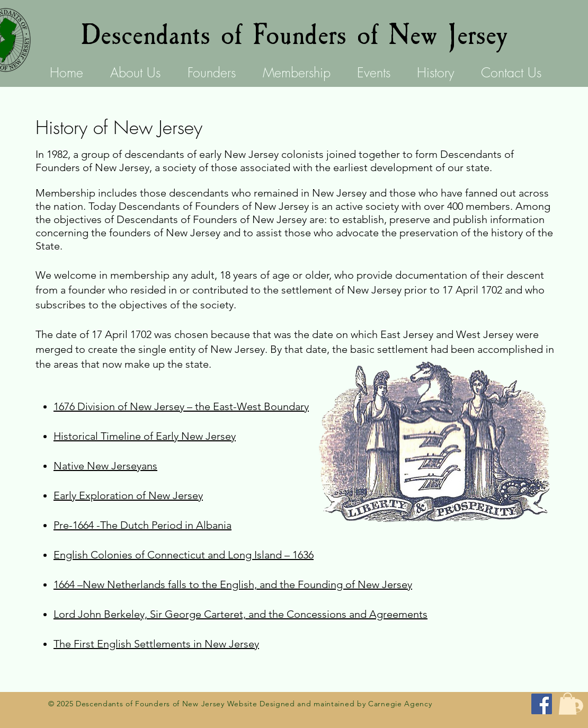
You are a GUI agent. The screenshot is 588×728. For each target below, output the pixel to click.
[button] (568, 704)
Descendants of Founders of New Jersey (294, 35)
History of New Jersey (119, 127)
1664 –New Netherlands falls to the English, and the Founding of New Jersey (233, 584)
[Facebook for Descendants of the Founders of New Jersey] (542, 704)
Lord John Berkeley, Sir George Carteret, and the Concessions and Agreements (240, 614)
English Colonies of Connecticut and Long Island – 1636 (184, 555)
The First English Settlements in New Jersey (156, 644)
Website (242, 704)
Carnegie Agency (400, 704)
